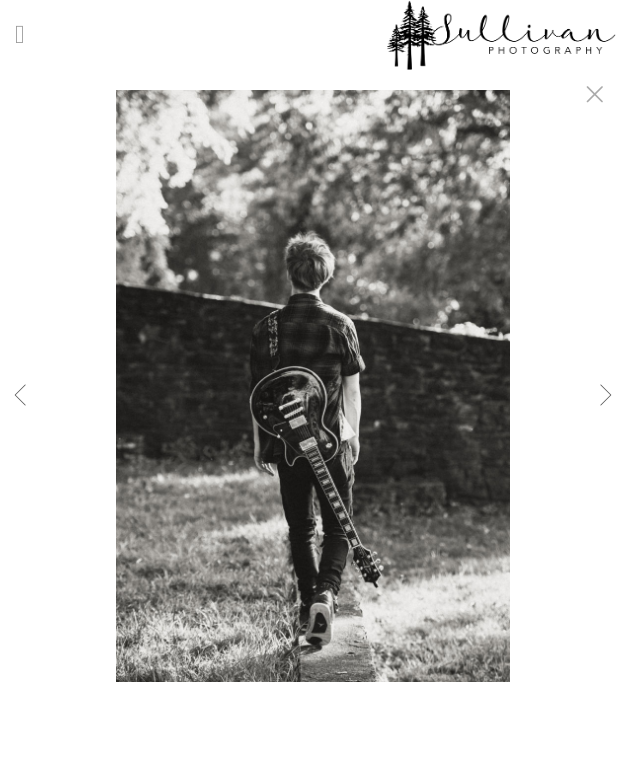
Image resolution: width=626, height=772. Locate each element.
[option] (313, 411)
